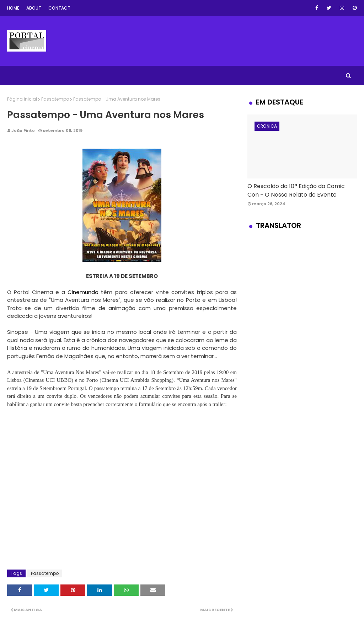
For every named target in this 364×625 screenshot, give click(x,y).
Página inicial (22, 99)
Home (13, 8)
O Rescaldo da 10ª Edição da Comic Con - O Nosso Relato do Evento (296, 190)
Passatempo (55, 99)
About (34, 8)
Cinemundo (83, 292)
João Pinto (23, 130)
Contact (59, 8)
